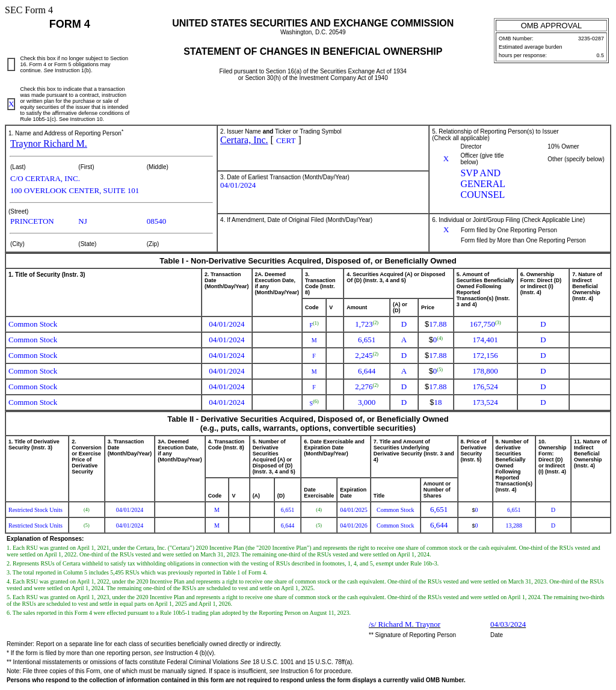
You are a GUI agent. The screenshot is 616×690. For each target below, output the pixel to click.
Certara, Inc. (244, 140)
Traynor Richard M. (49, 143)
